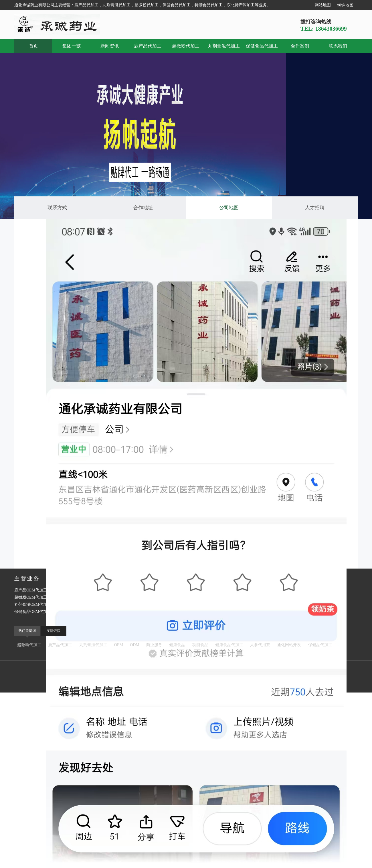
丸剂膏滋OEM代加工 (33, 604)
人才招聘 (315, 208)
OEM (119, 645)
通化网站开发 (289, 645)
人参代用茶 (260, 645)
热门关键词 (27, 631)
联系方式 (57, 208)
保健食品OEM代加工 (33, 612)
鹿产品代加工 (148, 46)
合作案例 (300, 46)
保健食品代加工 (262, 46)
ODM (135, 645)
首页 (33, 46)
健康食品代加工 (229, 645)
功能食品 (200, 645)
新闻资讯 (110, 46)
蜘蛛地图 (345, 5)
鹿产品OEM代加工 (31, 590)
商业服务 (154, 645)
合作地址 (143, 208)
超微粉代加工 (186, 46)
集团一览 (72, 46)
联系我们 (338, 46)
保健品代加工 (320, 645)
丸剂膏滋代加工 (224, 46)
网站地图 (323, 5)
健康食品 (177, 645)
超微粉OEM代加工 (31, 597)
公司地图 (229, 208)
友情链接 (54, 631)
